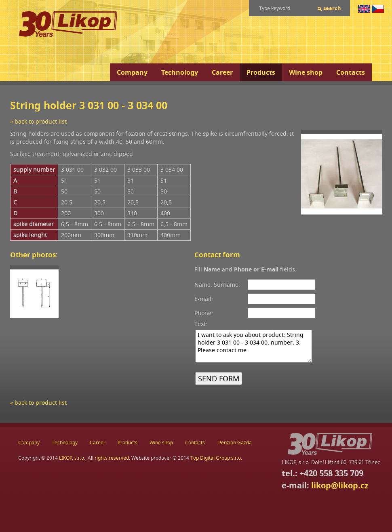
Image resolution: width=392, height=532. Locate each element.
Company (132, 72)
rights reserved (112, 458)
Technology (180, 72)
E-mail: (204, 299)
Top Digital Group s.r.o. (216, 458)
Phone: (204, 313)
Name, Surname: (217, 285)
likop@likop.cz (340, 485)
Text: (201, 324)
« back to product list (38, 121)
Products (261, 72)
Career (222, 72)
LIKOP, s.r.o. (72, 458)
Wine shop (306, 72)
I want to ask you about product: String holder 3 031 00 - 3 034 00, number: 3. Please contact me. (254, 346)
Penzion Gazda (235, 443)
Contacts (351, 72)
